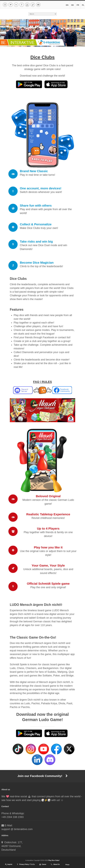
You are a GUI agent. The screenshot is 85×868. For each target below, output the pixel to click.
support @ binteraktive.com (17, 829)
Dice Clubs (43, 57)
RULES (47, 382)
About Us (56, 864)
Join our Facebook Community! (42, 776)
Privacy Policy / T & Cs (27, 864)
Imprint (10, 864)
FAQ (36, 382)
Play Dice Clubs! (54, 860)
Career (44, 864)
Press (67, 865)
